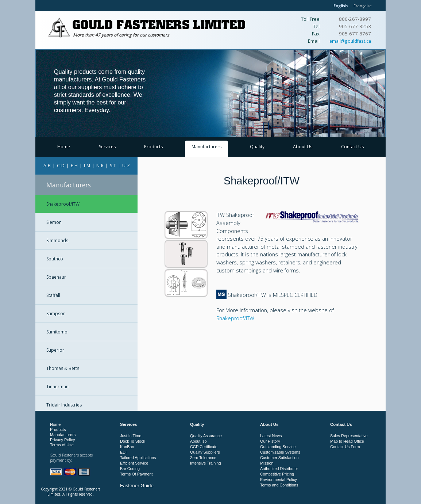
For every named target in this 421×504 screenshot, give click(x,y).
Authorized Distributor (279, 469)
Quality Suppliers (205, 452)
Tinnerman (57, 387)
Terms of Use (62, 445)
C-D (61, 166)
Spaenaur (56, 277)
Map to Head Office (347, 441)
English (341, 6)
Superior (55, 350)
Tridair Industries (64, 405)
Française (363, 6)
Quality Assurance (206, 436)
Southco (55, 259)
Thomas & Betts (63, 368)
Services (107, 147)
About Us (303, 147)
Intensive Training (206, 463)
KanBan (127, 447)
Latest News (271, 436)
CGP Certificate (204, 447)
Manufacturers (206, 147)
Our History (270, 441)
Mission (267, 463)
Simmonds (57, 240)
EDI (123, 452)
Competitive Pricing (277, 474)
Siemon (54, 222)
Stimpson (56, 314)
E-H (74, 166)
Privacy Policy (62, 440)
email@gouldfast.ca (350, 41)
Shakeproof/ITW (63, 204)
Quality (257, 147)
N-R (100, 166)
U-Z (126, 166)
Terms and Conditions (279, 485)
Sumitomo (57, 332)
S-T (113, 166)
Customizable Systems (280, 452)
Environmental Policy (279, 480)
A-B (47, 166)
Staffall (53, 295)
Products (153, 147)
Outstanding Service (278, 447)
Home (64, 147)
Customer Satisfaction (279, 458)
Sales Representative (349, 436)
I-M (87, 166)
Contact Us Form (345, 447)
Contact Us (352, 147)
